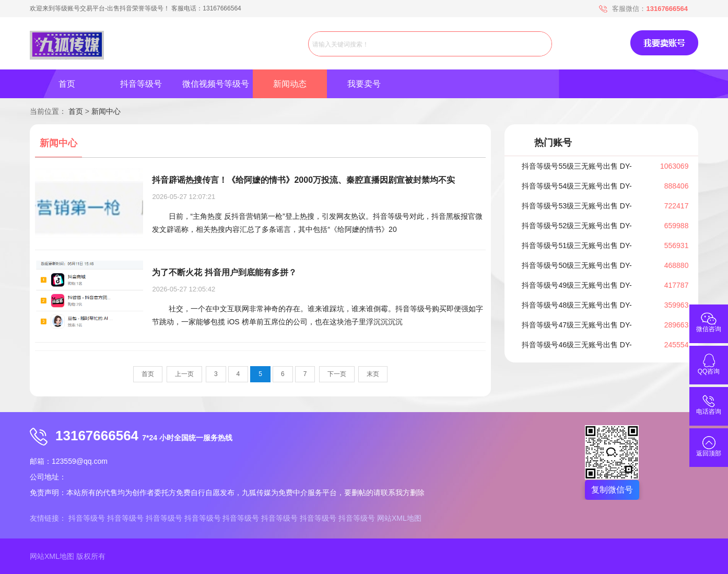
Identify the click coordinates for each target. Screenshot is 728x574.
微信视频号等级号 (216, 84)
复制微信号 (612, 490)
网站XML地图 (399, 518)
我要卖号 (364, 84)
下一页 (337, 374)
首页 (67, 84)
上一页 (184, 374)
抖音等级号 (141, 84)
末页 (373, 374)
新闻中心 (106, 111)
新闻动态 (290, 84)
